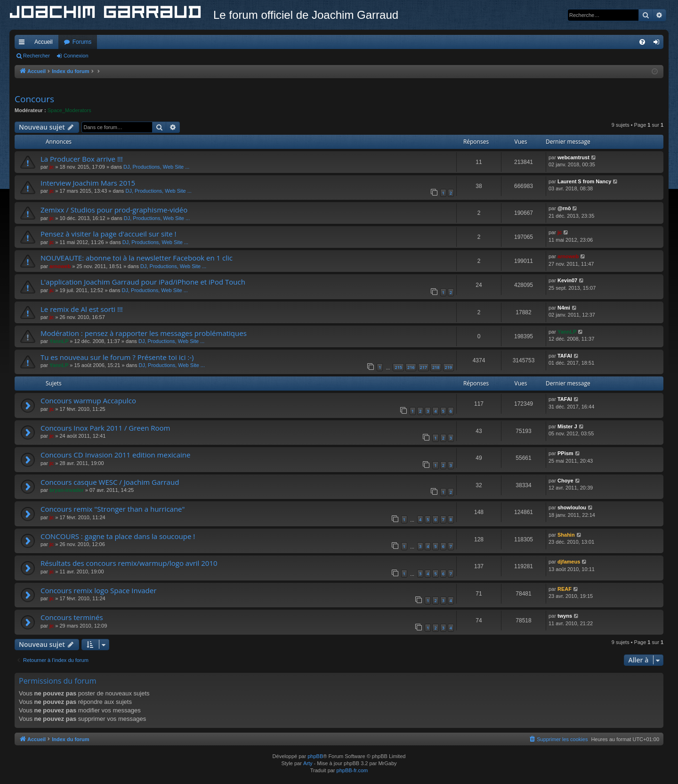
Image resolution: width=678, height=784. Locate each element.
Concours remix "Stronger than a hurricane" (113, 509)
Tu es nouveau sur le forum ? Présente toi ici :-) (117, 357)
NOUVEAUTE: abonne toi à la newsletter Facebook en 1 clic (137, 258)
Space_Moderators (69, 110)
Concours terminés (72, 617)
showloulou (572, 507)
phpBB (315, 756)
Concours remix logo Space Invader (98, 590)
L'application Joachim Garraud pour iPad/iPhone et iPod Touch (143, 282)
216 (411, 367)
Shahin (566, 535)
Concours (34, 99)
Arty (308, 763)
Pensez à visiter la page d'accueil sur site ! (109, 234)
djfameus (569, 562)
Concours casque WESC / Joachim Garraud (110, 482)
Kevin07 (567, 280)
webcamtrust (573, 157)
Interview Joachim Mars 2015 (88, 183)
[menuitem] (642, 42)
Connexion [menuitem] (658, 44)
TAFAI (565, 356)
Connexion (76, 56)
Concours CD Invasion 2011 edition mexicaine (115, 455)
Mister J (567, 426)
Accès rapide (24, 44)
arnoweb (60, 266)
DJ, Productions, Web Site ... (156, 167)
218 (436, 367)
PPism (565, 453)
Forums (82, 42)
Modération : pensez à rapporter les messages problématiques (144, 333)
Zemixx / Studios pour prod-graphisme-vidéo (114, 210)
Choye (565, 481)
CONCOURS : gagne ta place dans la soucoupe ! (118, 536)
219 (448, 367)
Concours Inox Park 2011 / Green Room (105, 428)
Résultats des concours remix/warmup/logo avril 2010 (129, 563)
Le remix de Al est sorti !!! (82, 309)
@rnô (564, 208)
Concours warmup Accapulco (88, 400)
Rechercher (36, 56)
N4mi (564, 308)
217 (424, 367)
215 (398, 367)
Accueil (44, 42)
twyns (565, 616)
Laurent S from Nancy (584, 181)
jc (52, 167)
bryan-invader (67, 490)
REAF (565, 589)
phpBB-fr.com (352, 770)
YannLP (59, 341)
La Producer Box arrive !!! (82, 159)
